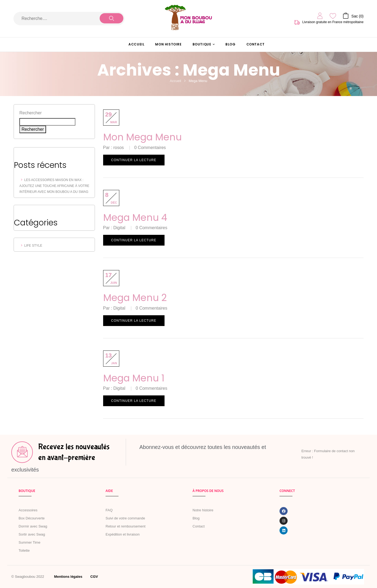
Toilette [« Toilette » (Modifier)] (24, 550)
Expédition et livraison (123, 534)
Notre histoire (203, 510)
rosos (119, 148)
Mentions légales (68, 577)
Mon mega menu (142, 137)
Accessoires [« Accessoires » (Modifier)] (28, 510)
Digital (119, 228)
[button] (353, 15)
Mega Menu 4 (135, 217)
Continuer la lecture (134, 160)
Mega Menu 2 (135, 298)
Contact (199, 526)
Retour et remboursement (125, 526)
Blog (196, 518)
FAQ (109, 510)
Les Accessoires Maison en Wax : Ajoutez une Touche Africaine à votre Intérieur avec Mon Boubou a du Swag (54, 186)
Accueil (176, 81)
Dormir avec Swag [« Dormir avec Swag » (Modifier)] (33, 526)
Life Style (33, 246)
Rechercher (31, 113)
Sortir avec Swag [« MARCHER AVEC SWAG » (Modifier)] (32, 534)
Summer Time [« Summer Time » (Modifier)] (29, 542)
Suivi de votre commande (125, 518)
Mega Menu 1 (134, 378)
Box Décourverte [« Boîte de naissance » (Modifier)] (32, 518)
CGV (94, 577)
